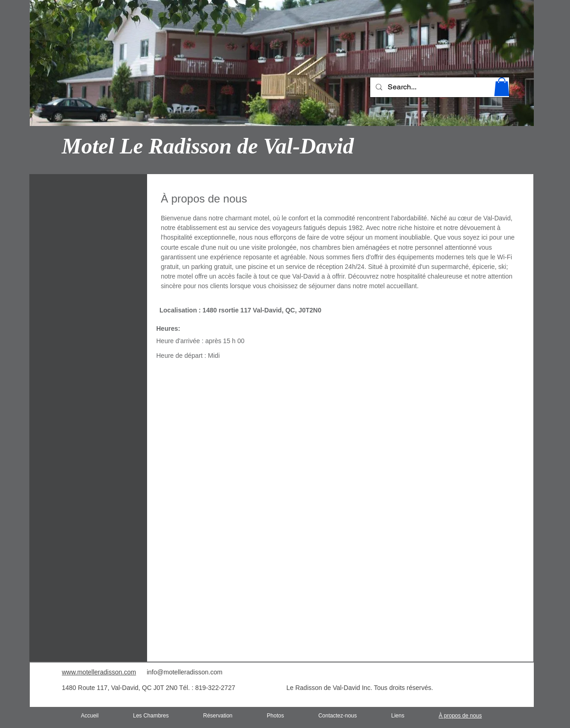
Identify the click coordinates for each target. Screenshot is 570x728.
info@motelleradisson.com (184, 672)
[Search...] (439, 87)
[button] (502, 87)
